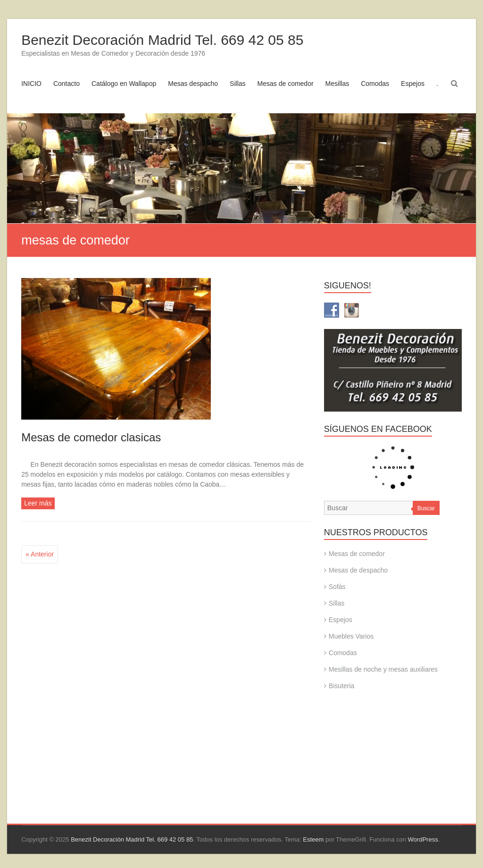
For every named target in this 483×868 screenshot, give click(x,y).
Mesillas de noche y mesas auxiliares (383, 669)
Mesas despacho (193, 84)
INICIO (31, 84)
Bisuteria (341, 686)
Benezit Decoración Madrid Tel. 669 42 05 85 (162, 40)
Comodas (375, 84)
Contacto (67, 84)
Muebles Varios (351, 636)
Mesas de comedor (286, 84)
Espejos (413, 84)
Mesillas (337, 84)
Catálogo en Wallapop (124, 84)
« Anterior (40, 554)
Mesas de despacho (358, 570)
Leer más (38, 503)
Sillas (237, 84)
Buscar (426, 508)
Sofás (337, 587)
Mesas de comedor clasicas (91, 437)
